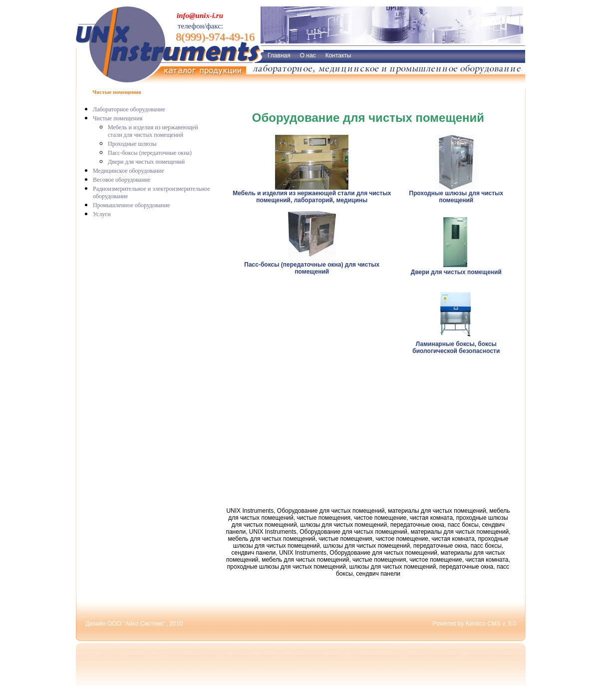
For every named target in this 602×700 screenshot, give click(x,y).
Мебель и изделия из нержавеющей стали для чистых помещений (153, 131)
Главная (279, 55)
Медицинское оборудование (129, 171)
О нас (308, 55)
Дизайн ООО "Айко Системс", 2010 (134, 624)
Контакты (338, 55)
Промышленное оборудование (131, 205)
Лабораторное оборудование (129, 109)
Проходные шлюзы (132, 144)
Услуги (102, 214)
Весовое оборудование (122, 180)
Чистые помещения (118, 118)
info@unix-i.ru (200, 15)
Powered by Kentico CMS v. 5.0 (474, 624)
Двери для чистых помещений (146, 162)
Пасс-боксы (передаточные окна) (150, 153)
